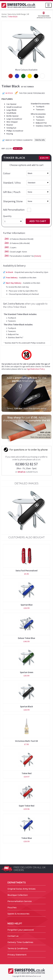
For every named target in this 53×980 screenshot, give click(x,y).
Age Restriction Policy (36, 369)
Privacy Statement (17, 955)
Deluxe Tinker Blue (26, 638)
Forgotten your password (20, 930)
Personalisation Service (20, 901)
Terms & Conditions (18, 948)
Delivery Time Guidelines (20, 942)
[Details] (38, 256)
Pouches (12, 908)
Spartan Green (27, 672)
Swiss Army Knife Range (17, 14)
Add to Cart (38, 221)
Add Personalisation (17, 210)
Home (4, 14)
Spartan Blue (27, 605)
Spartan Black (26, 706)
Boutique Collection (18, 895)
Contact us (13, 936)
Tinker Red (27, 773)
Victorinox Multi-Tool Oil (26, 741)
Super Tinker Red (27, 806)
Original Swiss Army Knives (21, 889)
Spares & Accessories (18, 914)
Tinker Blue (27, 838)
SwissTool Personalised (26, 571)
